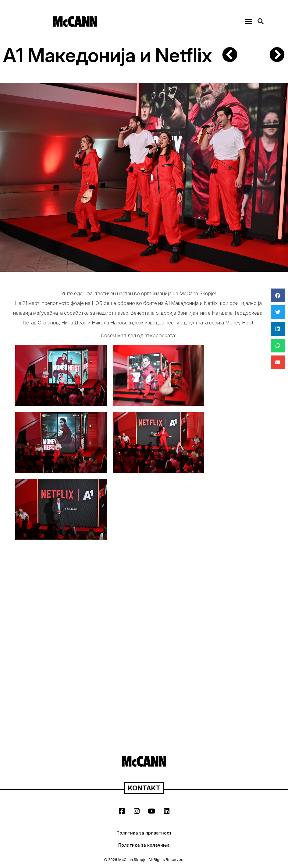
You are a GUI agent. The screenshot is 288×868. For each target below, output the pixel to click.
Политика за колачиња (144, 845)
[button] (249, 21)
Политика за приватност (144, 833)
